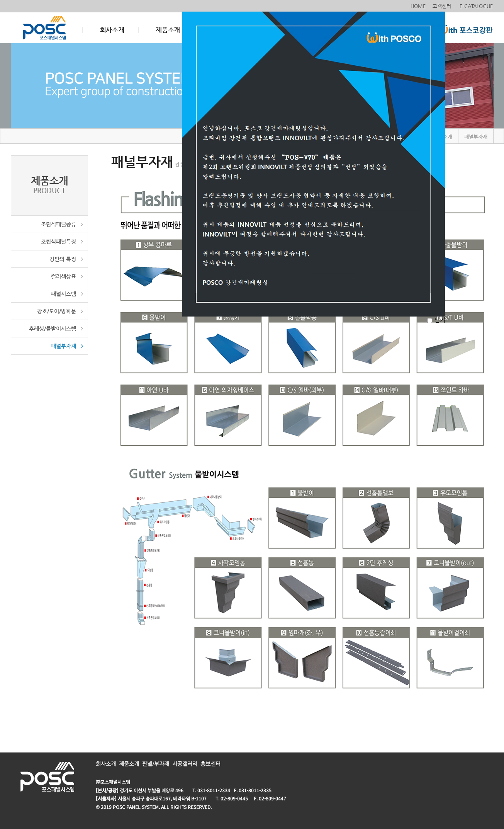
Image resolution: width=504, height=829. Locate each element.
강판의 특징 (63, 259)
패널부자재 (64, 346)
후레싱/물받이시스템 (53, 329)
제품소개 (168, 30)
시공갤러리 (185, 764)
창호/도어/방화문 (57, 311)
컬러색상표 (64, 276)
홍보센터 (210, 764)
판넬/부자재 (156, 764)
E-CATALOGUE (477, 6)
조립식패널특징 (59, 242)
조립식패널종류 (59, 224)
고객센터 (443, 6)
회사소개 (112, 30)
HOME (418, 6)
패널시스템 (64, 294)
